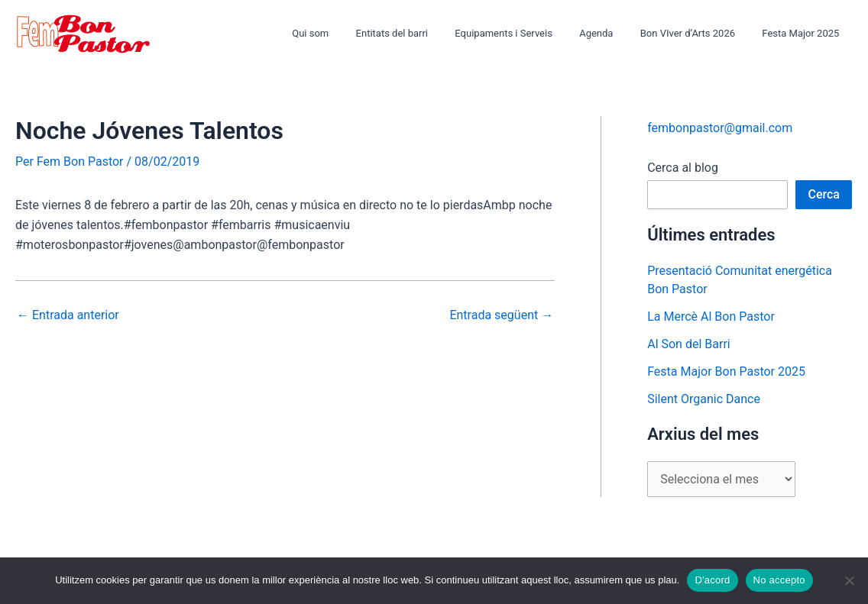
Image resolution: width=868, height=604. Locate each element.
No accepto (779, 580)
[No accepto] (849, 580)
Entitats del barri (423, 33)
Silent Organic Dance (704, 399)
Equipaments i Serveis (529, 33)
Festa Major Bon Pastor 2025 (726, 371)
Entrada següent (501, 315)
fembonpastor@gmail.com (720, 128)
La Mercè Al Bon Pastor (711, 317)
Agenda (614, 33)
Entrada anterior (68, 315)
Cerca (824, 194)
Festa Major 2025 (804, 33)
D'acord (712, 580)
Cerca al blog (683, 168)
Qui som (349, 33)
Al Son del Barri (689, 344)
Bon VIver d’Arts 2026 (698, 33)
